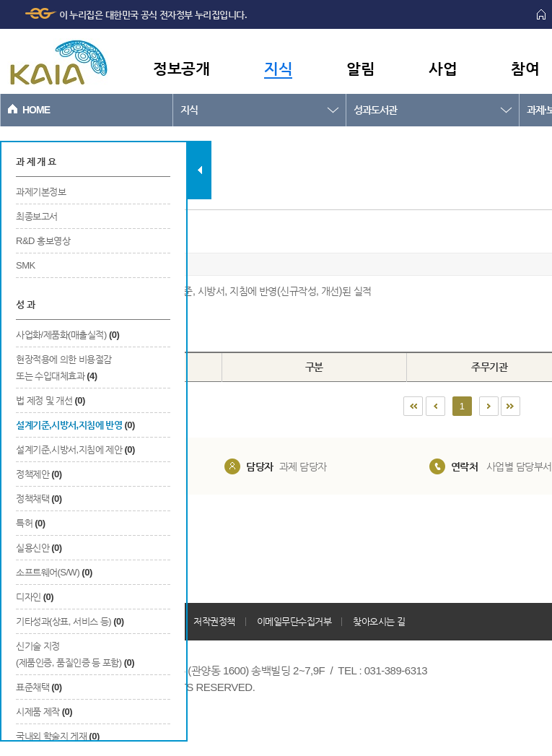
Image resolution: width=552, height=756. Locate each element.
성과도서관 (375, 110)
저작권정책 (214, 621)
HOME (36, 110)
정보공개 (181, 68)
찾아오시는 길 (379, 621)
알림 (360, 68)
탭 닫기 (200, 170)
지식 (278, 68)
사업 (443, 68)
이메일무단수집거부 (294, 621)
